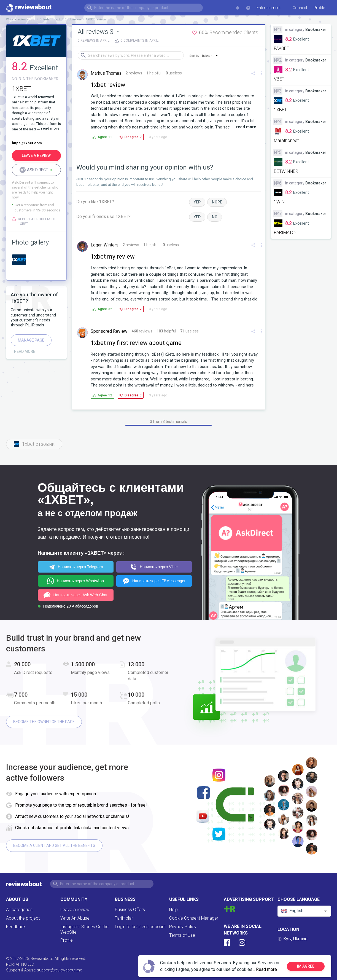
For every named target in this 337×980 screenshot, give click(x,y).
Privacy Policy (183, 927)
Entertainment (269, 8)
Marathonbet (286, 140)
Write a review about (21, 19)
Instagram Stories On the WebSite (84, 929)
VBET (279, 79)
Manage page (31, 340)
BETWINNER (286, 171)
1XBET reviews (96, 19)
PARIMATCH (286, 233)
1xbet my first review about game (136, 343)
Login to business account (140, 927)
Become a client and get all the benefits (54, 845)
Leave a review (75, 910)
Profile (67, 940)
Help (173, 910)
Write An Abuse (75, 918)
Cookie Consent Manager (194, 918)
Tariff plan (124, 918)
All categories (19, 910)
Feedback (16, 927)
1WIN (279, 202)
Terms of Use (182, 935)
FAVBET (281, 48)
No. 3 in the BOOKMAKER (35, 79)
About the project (23, 918)
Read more (266, 969)
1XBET (280, 110)
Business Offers (130, 910)
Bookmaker (73, 19)
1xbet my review (113, 257)
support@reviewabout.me (59, 970)
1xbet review (108, 85)
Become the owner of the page (44, 722)
